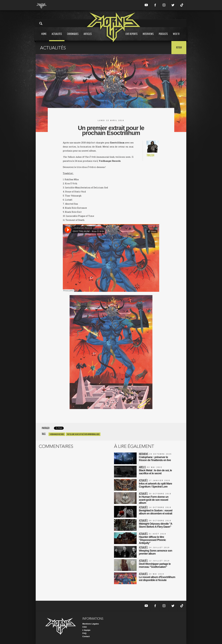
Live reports (131, 37)
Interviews (148, 37)
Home (44, 37)
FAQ (84, 633)
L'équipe (86, 630)
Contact (86, 636)
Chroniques (73, 37)
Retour (179, 47)
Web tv (176, 37)
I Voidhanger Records (57, 434)
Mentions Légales (91, 624)
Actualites (57, 37)
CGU (85, 627)
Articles (88, 37)
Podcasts (163, 37)
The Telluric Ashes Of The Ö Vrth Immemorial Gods (83, 434)
